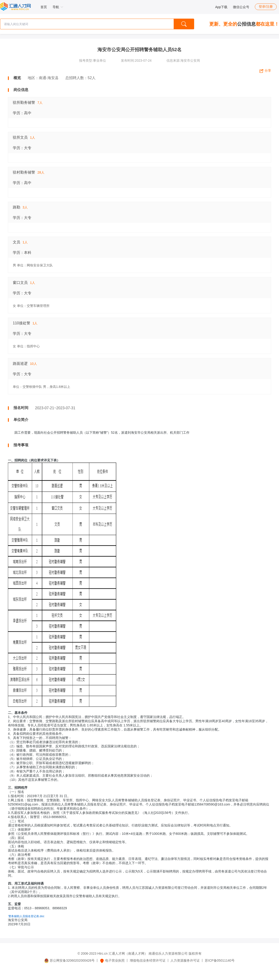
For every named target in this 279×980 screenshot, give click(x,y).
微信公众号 (241, 7)
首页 (44, 7)
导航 (58, 7)
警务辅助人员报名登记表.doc (26, 916)
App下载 (221, 7)
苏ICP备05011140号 (220, 960)
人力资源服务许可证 (185, 960)
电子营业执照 (112, 960)
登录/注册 (266, 7)
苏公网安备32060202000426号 (70, 960)
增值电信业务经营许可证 (148, 960)
